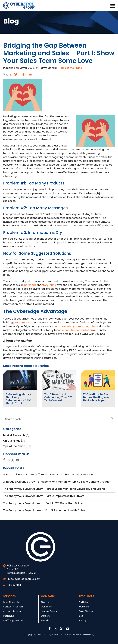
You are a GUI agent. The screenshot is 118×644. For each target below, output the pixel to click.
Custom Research (13, 611)
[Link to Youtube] (18, 460)
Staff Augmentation (14, 620)
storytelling (49, 285)
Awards (45, 620)
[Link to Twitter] (13, 460)
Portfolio (83, 602)
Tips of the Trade (71, 68)
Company (48, 596)
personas (30, 285)
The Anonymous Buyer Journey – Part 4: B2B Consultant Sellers (43, 503)
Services (9, 596)
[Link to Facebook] (4, 460)
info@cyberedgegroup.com (22, 579)
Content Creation (13, 607)
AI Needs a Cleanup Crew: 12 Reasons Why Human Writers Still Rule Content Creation (57, 482)
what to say (59, 326)
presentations (22, 322)
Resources (86, 596)
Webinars (84, 607)
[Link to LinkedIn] (8, 460)
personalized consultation (77, 330)
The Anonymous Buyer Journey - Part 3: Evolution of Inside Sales (44, 510)
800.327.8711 (12, 585)
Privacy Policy (88, 635)
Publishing (9, 616)
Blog (81, 616)
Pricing (82, 620)
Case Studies (86, 611)
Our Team (47, 607)
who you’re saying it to (81, 326)
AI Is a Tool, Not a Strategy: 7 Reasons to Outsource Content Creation (48, 475)
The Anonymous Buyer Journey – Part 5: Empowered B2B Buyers (44, 496)
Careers (45, 616)
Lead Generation (12, 602)
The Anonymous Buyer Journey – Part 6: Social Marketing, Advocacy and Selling (54, 489)
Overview (46, 602)
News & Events (49, 611)
